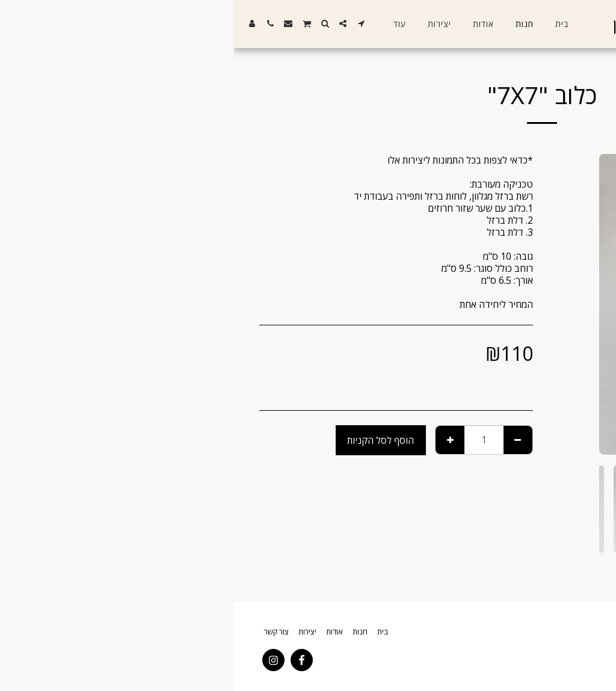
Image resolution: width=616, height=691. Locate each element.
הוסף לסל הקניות (146, 440)
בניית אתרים (495, 659)
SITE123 (534, 659)
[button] (127, 23)
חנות (562, 58)
